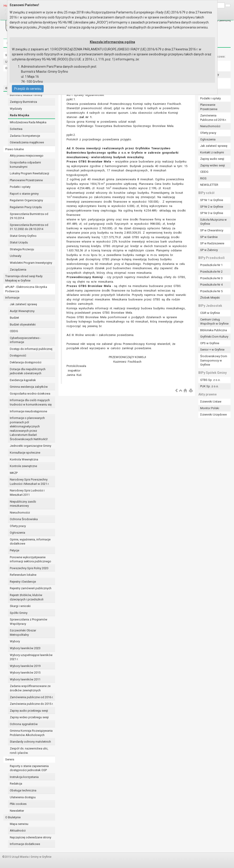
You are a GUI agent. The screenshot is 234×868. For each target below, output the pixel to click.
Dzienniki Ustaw (211, 402)
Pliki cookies (18, 804)
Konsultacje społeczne (25, 453)
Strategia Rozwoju (22, 249)
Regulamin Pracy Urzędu (26, 207)
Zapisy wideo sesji (213, 165)
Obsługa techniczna (23, 790)
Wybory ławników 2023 (25, 648)
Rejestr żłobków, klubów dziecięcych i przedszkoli (27, 597)
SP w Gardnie (209, 237)
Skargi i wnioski (20, 606)
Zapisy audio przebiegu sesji (29, 711)
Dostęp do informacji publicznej (31, 349)
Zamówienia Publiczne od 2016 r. (213, 118)
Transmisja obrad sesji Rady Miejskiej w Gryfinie (24, 278)
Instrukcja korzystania (24, 777)
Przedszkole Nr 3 (211, 278)
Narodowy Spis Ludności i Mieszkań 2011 (27, 493)
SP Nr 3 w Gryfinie (212, 213)
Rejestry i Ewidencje (23, 582)
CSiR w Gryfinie (210, 313)
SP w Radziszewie (212, 243)
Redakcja (16, 784)
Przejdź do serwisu (28, 89)
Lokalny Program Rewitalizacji (29, 173)
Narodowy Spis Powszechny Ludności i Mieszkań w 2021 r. (29, 482)
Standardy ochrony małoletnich (30, 742)
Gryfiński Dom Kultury (214, 337)
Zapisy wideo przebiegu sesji (29, 717)
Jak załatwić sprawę (23, 304)
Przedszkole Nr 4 (211, 285)
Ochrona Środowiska (24, 519)
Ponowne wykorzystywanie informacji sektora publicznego (31, 559)
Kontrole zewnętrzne (23, 466)
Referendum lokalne (23, 575)
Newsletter (17, 811)
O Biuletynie (13, 817)
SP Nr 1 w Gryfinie (212, 200)
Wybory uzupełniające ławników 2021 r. (31, 657)
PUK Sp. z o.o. (209, 386)
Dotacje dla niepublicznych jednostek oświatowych (28, 371)
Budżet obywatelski (23, 324)
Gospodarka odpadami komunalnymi (25, 165)
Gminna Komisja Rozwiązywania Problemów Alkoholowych (31, 733)
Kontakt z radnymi (212, 152)
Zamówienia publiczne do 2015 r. (32, 704)
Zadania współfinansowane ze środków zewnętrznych (30, 688)
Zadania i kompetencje (25, 136)
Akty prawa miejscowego (27, 156)
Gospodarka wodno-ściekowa (30, 394)
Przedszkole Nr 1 (211, 265)
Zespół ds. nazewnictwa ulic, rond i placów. (29, 751)
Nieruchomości (20, 513)
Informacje (12, 298)
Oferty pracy (18, 526)
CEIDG (14, 331)
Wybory (15, 641)
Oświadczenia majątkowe (27, 142)
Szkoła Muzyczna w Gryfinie (213, 222)
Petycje (15, 550)
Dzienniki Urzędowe (213, 415)
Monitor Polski (210, 408)
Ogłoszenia (17, 533)
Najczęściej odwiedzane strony (31, 837)
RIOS (203, 178)
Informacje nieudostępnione (28, 411)
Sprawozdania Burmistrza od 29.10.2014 (29, 216)
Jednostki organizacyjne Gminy (31, 446)
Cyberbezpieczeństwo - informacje (25, 340)
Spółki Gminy (19, 613)
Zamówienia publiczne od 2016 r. (32, 697)
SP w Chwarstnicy (212, 230)
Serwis (10, 759)
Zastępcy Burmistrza (23, 102)
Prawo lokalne (15, 149)
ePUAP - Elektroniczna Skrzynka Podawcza (26, 289)
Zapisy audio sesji (212, 159)
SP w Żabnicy (209, 250)
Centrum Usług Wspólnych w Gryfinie (214, 322)
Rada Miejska (20, 115)
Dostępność (18, 355)
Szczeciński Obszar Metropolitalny (23, 633)
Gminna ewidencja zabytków (29, 387)
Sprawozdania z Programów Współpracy (29, 622)
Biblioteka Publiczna (214, 330)
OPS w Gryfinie (210, 343)
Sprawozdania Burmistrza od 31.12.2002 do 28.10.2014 (29, 227)
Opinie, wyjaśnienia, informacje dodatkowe (30, 542)
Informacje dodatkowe (25, 844)
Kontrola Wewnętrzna (24, 459)
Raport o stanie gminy (24, 194)
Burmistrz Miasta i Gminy (26, 95)
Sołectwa (16, 129)
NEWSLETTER (209, 185)
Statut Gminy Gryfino (23, 236)
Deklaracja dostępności (26, 362)
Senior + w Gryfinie (212, 350)
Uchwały (16, 256)
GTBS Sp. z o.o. (210, 380)
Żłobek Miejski (210, 298)
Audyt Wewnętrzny (22, 311)
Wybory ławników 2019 (25, 666)
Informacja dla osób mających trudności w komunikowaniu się (31, 402)
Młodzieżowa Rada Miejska (28, 122)
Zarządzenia (18, 270)
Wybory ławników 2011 (25, 679)
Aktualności (18, 831)
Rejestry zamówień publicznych (31, 588)
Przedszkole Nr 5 (211, 291)
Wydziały (16, 109)
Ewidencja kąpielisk (23, 380)
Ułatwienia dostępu (23, 797)
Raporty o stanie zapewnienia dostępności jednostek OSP (29, 768)
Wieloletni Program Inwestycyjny (31, 263)
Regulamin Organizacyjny (26, 200)
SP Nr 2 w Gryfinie (212, 207)
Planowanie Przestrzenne (26, 180)
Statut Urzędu (19, 242)
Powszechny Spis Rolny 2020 (29, 568)
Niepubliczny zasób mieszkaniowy (23, 504)
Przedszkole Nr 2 (211, 272)
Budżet (14, 318)
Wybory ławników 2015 (25, 673)
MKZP (14, 473)
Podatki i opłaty (20, 187)
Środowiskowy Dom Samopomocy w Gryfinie (214, 360)
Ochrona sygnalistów (24, 724)
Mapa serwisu (19, 824)
